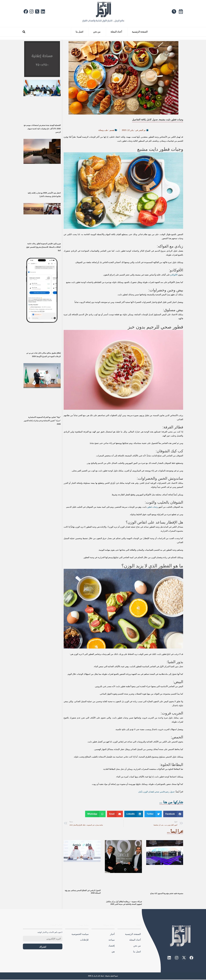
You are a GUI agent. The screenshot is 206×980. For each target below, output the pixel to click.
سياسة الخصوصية (80, 934)
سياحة (112, 940)
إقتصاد (112, 946)
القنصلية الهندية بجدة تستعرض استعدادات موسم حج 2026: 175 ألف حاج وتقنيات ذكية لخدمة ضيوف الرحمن (42, 129)
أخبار (112, 934)
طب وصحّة (102, 130)
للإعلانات (84, 940)
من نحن (97, 32)
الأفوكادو (174, 275)
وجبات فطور (152, 507)
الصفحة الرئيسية (140, 32)
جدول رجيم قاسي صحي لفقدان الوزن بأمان (157, 792)
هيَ (113, 952)
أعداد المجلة (116, 32)
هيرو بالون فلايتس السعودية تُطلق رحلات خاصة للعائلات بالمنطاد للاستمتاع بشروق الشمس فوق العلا (43, 247)
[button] (24, 32)
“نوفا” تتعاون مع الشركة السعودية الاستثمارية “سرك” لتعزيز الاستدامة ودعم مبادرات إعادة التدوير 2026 (42, 421)
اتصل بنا (79, 32)
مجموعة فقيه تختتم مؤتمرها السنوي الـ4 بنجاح (167, 894)
